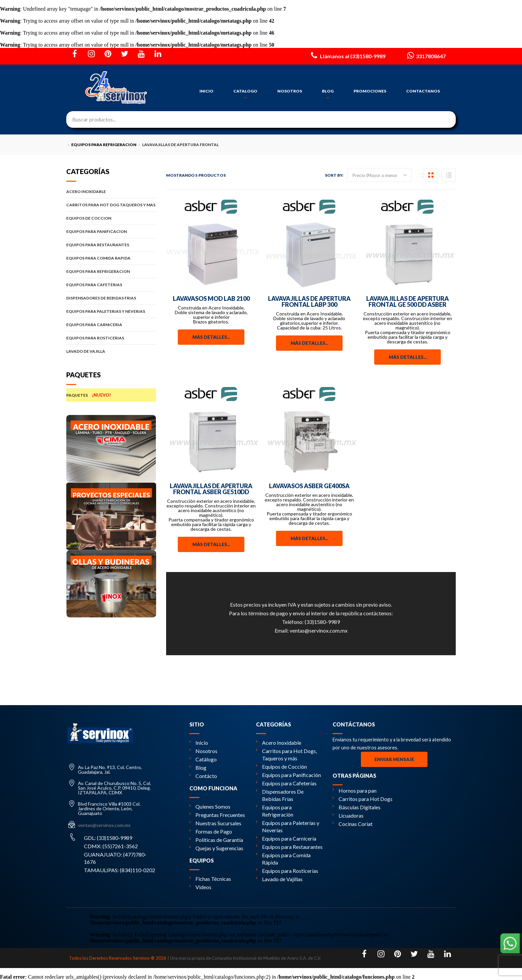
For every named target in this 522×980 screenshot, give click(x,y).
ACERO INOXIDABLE (111, 192)
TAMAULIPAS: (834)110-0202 (120, 870)
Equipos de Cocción (281, 767)
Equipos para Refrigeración (275, 811)
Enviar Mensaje (394, 759)
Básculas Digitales (357, 807)
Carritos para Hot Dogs (363, 799)
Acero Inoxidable (279, 743)
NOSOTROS (290, 91)
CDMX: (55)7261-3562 (111, 846)
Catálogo (203, 759)
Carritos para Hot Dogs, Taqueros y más (286, 755)
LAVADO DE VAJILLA (111, 351)
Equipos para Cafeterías (286, 783)
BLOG (328, 94)
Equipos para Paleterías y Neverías (288, 826)
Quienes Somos (210, 806)
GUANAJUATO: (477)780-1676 (115, 858)
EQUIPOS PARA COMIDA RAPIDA (111, 258)
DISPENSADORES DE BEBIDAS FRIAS (111, 298)
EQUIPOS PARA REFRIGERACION (111, 271)
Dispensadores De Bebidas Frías (280, 795)
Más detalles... (211, 337)
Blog (198, 768)
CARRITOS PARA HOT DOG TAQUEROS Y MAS (111, 205)
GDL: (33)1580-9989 (108, 838)
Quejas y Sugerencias (216, 848)
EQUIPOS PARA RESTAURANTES (111, 245)
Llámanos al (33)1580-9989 (347, 55)
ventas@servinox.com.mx (319, 630)
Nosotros (203, 751)
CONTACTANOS (423, 91)
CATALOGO (245, 94)
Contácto (203, 776)
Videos (200, 887)
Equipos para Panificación (288, 775)
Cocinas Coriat (353, 824)
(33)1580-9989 (322, 622)
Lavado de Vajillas (279, 879)
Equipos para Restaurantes (289, 847)
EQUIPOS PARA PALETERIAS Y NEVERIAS (111, 311)
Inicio (199, 743)
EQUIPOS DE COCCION (111, 218)
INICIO (206, 91)
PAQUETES (111, 395)
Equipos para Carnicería (286, 838)
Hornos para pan (355, 790)
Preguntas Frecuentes (217, 815)
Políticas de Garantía (216, 840)
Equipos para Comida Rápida (283, 859)
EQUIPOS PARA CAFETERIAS (111, 285)
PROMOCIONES (370, 91)
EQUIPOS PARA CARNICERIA (111, 325)
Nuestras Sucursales (215, 823)
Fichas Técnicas (210, 879)
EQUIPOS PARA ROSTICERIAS (111, 338)
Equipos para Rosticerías (287, 871)
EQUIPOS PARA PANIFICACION (111, 231)
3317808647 (426, 55)
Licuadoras (348, 815)
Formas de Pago (211, 831)
